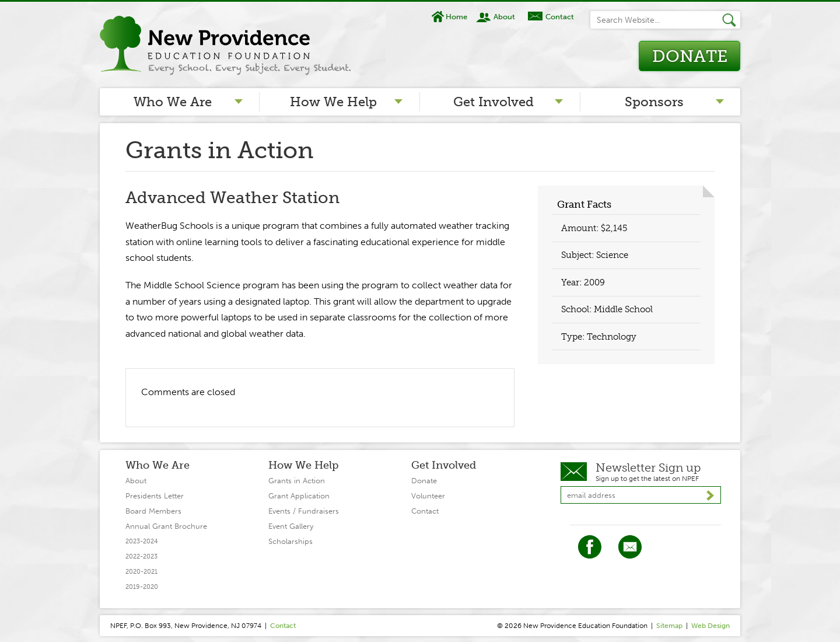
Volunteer (428, 496)
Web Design (710, 626)
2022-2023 (141, 556)
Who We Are (173, 102)
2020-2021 (141, 572)
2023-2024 (142, 541)
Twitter (630, 547)
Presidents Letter (155, 496)
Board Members (153, 511)
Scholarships (290, 541)
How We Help (333, 102)
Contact (560, 17)
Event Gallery (291, 526)
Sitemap (669, 626)
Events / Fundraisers (304, 511)
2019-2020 (142, 587)
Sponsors (654, 102)
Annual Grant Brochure (166, 526)
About (504, 17)
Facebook (590, 547)
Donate (690, 56)
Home (456, 17)
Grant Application (299, 496)
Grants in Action (297, 481)
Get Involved (494, 102)
